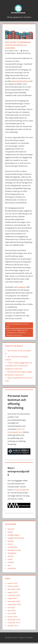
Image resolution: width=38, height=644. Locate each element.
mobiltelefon (13, 547)
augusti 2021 (13, 598)
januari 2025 (12, 583)
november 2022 (14, 595)
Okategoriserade (14, 550)
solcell (10, 559)
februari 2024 (13, 586)
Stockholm (12, 568)
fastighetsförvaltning (23, 53)
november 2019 (14, 623)
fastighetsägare (10, 53)
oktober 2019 (13, 626)
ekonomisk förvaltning (20, 81)
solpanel (11, 562)
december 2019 (14, 620)
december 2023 (14, 589)
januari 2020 (12, 617)
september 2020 (14, 604)
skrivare (11, 556)
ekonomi (26, 51)
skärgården (12, 553)
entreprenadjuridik (21, 490)
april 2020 (11, 610)
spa (9, 565)
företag (10, 541)
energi (10, 532)
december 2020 (14, 601)
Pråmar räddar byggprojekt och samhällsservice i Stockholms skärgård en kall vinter (17, 333)
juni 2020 (11, 607)
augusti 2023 (13, 592)
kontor (10, 544)
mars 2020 (12, 613)
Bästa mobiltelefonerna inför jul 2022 (18, 325)
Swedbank (22, 287)
